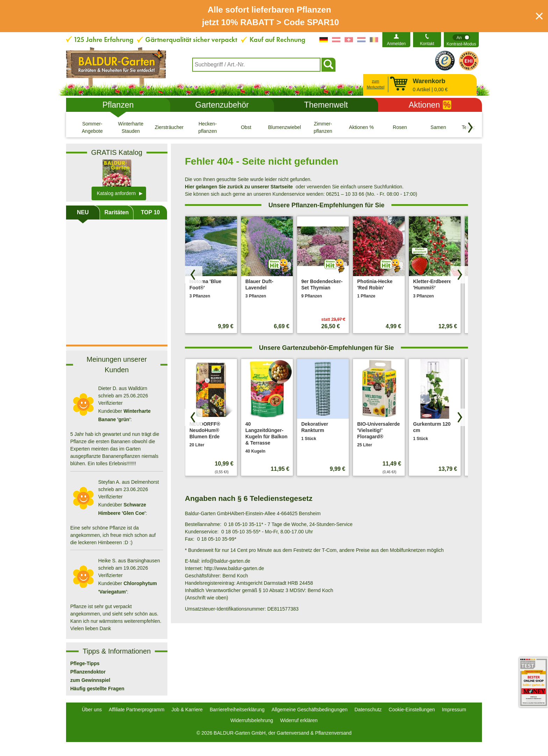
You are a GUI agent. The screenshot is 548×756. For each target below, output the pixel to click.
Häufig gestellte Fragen (97, 689)
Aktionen (430, 105)
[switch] (461, 40)
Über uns (92, 710)
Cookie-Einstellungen (412, 710)
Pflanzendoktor (88, 672)
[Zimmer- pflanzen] (323, 127)
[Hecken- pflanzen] (208, 127)
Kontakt (427, 44)
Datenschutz (368, 710)
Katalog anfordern (116, 193)
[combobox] (256, 65)
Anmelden (396, 44)
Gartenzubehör (222, 105)
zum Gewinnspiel (90, 680)
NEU (83, 212)
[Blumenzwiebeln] (284, 127)
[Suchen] (329, 65)
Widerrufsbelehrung (252, 720)
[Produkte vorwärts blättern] (459, 275)
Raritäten (117, 212)
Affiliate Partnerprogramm (136, 710)
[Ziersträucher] (169, 127)
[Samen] (438, 127)
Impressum (454, 710)
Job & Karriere (187, 710)
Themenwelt (326, 105)
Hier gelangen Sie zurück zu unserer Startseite (239, 187)
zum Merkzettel (376, 84)
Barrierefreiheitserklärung (237, 710)
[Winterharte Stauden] (131, 127)
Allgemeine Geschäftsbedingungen (309, 710)
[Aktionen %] (361, 127)
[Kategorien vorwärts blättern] (470, 128)
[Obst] (246, 127)
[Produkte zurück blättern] (194, 275)
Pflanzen (118, 105)
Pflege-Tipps (85, 663)
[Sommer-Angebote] (92, 127)
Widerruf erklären (299, 720)
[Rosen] (400, 127)
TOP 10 (150, 212)
